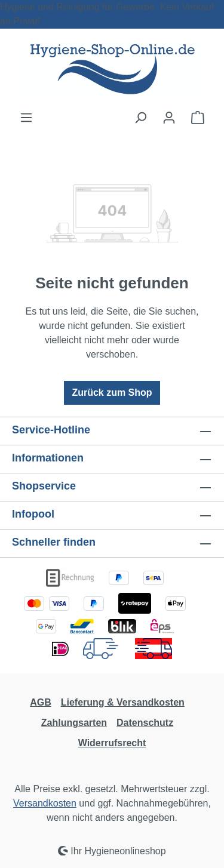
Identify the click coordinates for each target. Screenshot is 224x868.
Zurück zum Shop (112, 393)
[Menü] (26, 118)
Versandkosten (45, 803)
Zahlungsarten (74, 723)
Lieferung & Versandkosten (123, 702)
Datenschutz (145, 723)
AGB (41, 702)
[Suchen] (140, 118)
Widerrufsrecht (112, 743)
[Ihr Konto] (169, 118)
